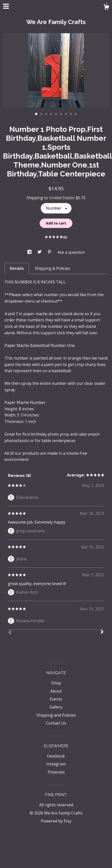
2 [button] (41, 114)
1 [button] (36, 114)
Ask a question (71, 252)
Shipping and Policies (56, 715)
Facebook (56, 756)
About (56, 691)
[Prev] (10, 633)
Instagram (56, 764)
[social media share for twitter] (40, 252)
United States (62, 198)
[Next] (102, 632)
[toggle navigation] (6, 6)
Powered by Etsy (56, 821)
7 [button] (66, 114)
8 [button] (71, 114)
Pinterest (56, 772)
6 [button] (61, 114)
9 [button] (76, 114)
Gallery (56, 707)
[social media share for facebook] (30, 252)
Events (56, 699)
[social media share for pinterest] (50, 252)
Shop (56, 683)
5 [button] (56, 114)
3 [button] (46, 114)
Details (17, 268)
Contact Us (56, 723)
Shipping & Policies (53, 268)
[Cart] (106, 8)
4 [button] (51, 114)
